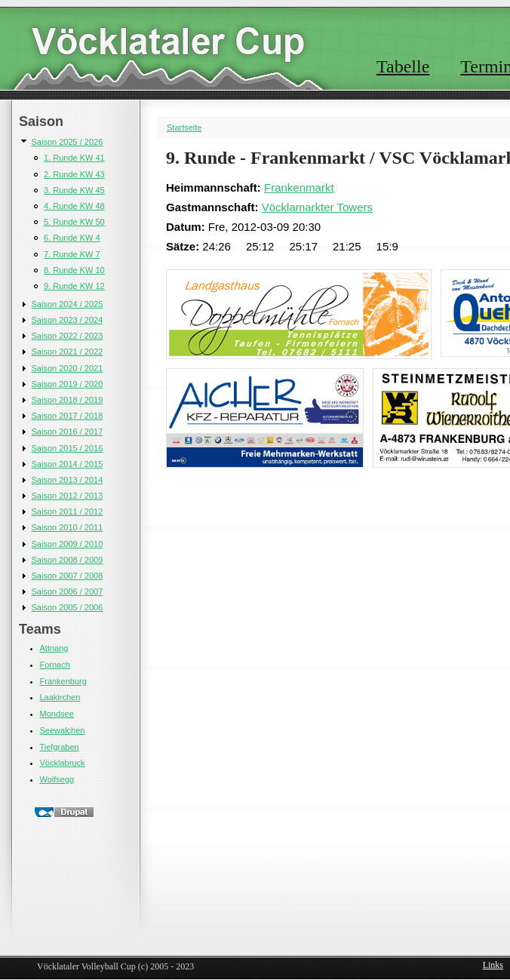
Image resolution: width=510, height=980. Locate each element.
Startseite (184, 127)
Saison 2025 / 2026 (68, 142)
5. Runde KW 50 (74, 222)
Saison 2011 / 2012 (68, 512)
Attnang (54, 648)
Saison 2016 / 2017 (68, 432)
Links (493, 965)
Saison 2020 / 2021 (68, 368)
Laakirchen (60, 697)
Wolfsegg (57, 779)
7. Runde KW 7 (72, 254)
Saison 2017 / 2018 (68, 416)
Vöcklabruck (63, 763)
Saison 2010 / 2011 (68, 527)
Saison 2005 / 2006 (68, 607)
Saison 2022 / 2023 (68, 336)
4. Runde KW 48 (74, 206)
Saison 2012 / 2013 (68, 496)
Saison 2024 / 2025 (68, 304)
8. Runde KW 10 (74, 270)
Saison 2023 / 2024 (68, 320)
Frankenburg (63, 681)
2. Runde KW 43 (74, 174)
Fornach (55, 665)
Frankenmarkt (299, 187)
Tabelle (403, 66)
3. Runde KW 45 (74, 190)
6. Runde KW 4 (72, 238)
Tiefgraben (60, 747)
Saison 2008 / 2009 (68, 560)
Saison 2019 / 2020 (68, 384)
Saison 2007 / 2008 (68, 576)
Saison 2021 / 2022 (68, 352)
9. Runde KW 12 (74, 286)
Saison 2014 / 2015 (68, 464)
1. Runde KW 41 (74, 158)
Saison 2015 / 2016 (68, 448)
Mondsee (57, 714)
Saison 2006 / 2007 (68, 591)
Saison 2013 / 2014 (68, 480)
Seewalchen (63, 730)
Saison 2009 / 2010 (68, 544)
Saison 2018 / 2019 (68, 400)
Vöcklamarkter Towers (317, 207)
